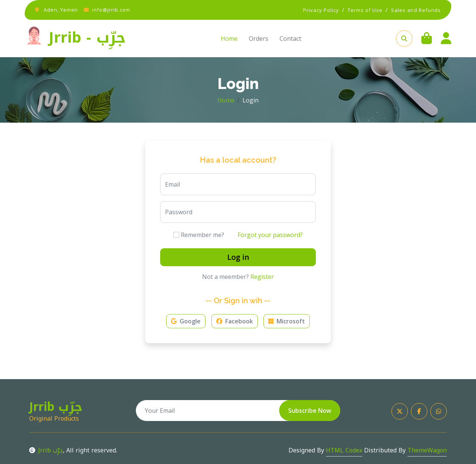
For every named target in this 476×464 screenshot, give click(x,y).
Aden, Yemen (61, 10)
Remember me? (199, 235)
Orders (259, 39)
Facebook (235, 321)
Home (229, 39)
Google (186, 321)
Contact (290, 39)
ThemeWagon (427, 450)
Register (262, 277)
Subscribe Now (310, 411)
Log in (238, 257)
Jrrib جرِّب (46, 450)
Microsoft (287, 321)
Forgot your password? (270, 235)
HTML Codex (344, 450)
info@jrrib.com (111, 10)
